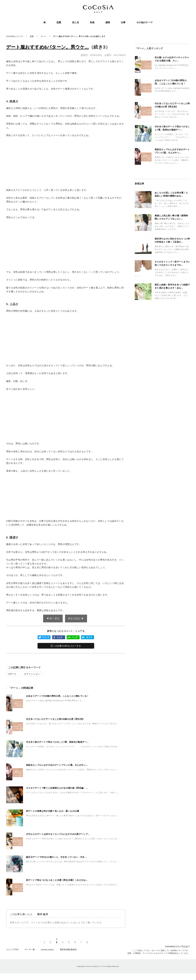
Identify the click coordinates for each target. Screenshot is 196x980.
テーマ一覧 (30, 950)
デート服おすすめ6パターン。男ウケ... (47, 47)
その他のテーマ (144, 23)
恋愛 (59, 23)
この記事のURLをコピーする (66, 646)
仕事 (123, 23)
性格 (92, 23)
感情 (108, 23)
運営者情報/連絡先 (68, 950)
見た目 (75, 23)
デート (13, 674)
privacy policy (47, 950)
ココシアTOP (12, 950)
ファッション (33, 674)
